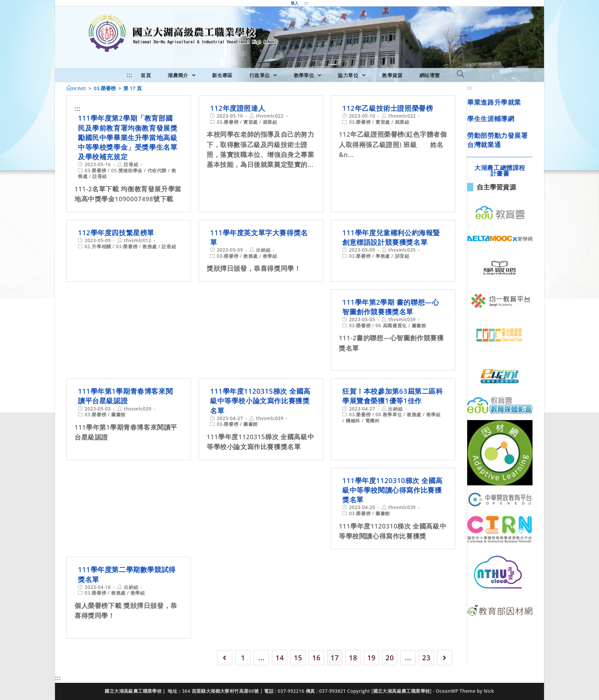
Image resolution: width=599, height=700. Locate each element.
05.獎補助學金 (127, 171)
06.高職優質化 (391, 326)
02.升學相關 (98, 247)
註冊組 (131, 164)
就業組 (270, 122)
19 (371, 658)
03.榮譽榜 (96, 171)
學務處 (383, 256)
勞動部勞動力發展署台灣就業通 (497, 140)
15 (298, 658)
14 (280, 658)
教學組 (270, 256)
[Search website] (461, 74)
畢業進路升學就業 (494, 102)
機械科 (353, 421)
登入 (295, 3)
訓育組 (402, 256)
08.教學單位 (389, 415)
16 (316, 658)
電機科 (372, 421)
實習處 (251, 122)
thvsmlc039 (402, 319)
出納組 (263, 250)
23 (426, 658)
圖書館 (419, 326)
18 (353, 658)
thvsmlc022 (270, 116)
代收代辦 (157, 171)
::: (306, 3)
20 (390, 658)
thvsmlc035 (402, 250)
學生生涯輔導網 (491, 119)
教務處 (150, 247)
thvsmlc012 (138, 240)
